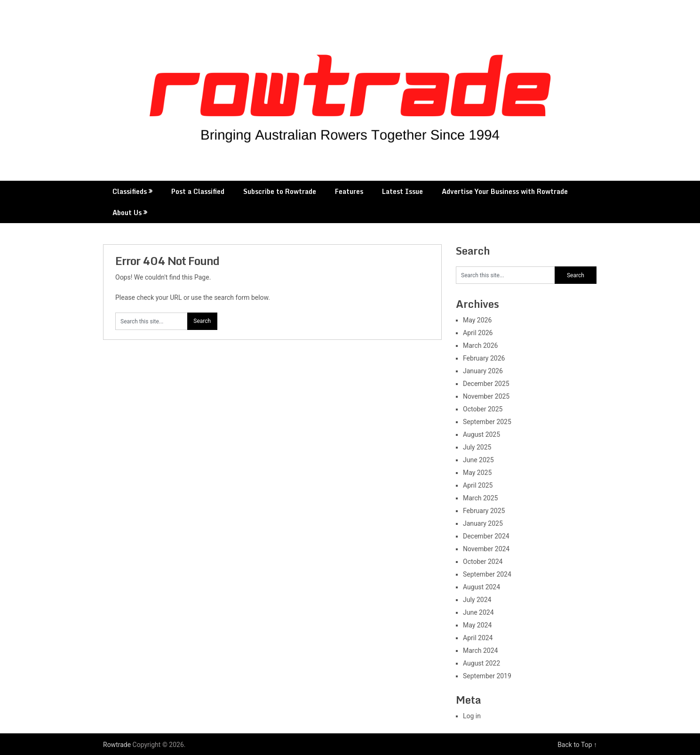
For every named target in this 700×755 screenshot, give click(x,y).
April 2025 (478, 485)
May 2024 (477, 625)
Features (349, 191)
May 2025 (477, 473)
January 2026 (483, 371)
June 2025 (478, 460)
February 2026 (484, 358)
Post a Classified (198, 191)
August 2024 (481, 587)
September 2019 (487, 676)
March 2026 (480, 345)
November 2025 (486, 396)
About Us (127, 213)
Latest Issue (402, 191)
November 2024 (486, 549)
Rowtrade (117, 745)
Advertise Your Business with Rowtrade (505, 191)
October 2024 (483, 562)
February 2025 (484, 511)
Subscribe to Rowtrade (280, 191)
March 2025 (480, 498)
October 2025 (483, 409)
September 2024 (487, 574)
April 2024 (478, 638)
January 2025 (483, 523)
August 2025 (481, 434)
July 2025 (477, 447)
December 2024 (486, 536)
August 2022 (481, 663)
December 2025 (486, 384)
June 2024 (478, 612)
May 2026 (477, 320)
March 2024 (480, 651)
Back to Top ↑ (577, 745)
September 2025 (487, 422)
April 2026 (478, 333)
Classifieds (130, 191)
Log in (472, 716)
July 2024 (477, 600)
